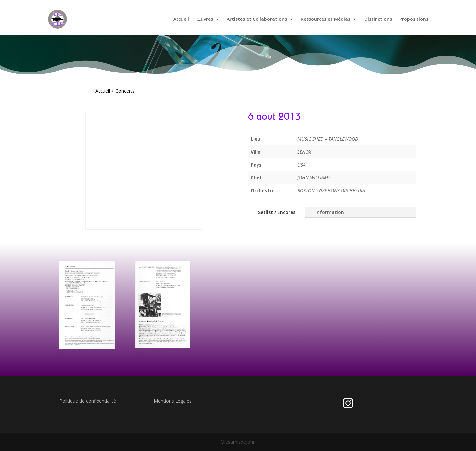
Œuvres (205, 19)
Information (330, 212)
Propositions (414, 19)
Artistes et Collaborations (257, 19)
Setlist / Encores (277, 212)
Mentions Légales (173, 401)
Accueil (181, 19)
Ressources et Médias (326, 19)
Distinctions (378, 19)
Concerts (125, 91)
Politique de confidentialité (88, 401)
